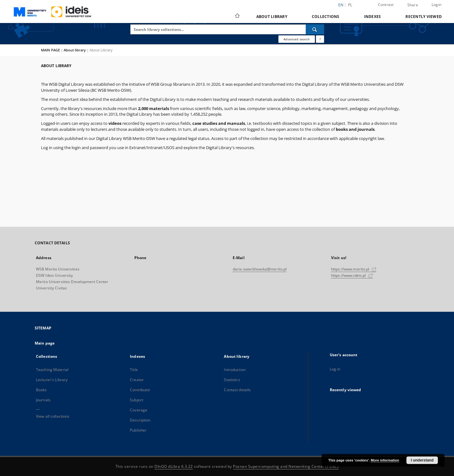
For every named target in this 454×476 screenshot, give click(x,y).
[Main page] (237, 16)
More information (385, 460)
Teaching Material (52, 370)
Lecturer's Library (52, 380)
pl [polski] (350, 5)
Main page (45, 343)
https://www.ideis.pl (352, 275)
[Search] (315, 29)
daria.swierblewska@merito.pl (260, 269)
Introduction (235, 370)
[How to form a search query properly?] (320, 39)
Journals (43, 400)
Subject (137, 400)
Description (140, 420)
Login (437, 5)
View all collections (53, 416)
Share (413, 5)
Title (134, 370)
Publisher (138, 430)
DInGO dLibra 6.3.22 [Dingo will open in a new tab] (174, 466)
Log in (335, 369)
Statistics (232, 380)
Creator (137, 380)
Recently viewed (424, 17)
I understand (422, 460)
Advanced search (297, 39)
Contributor (140, 390)
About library (272, 17)
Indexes (373, 17)
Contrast (386, 5)
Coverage (139, 410)
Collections (326, 17)
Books (41, 390)
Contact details (237, 390)
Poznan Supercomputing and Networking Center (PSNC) (286, 466)
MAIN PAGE (50, 50)
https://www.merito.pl (354, 269)
